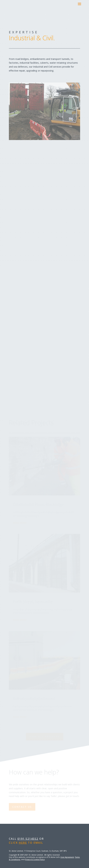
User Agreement (67, 857)
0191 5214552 (28, 839)
